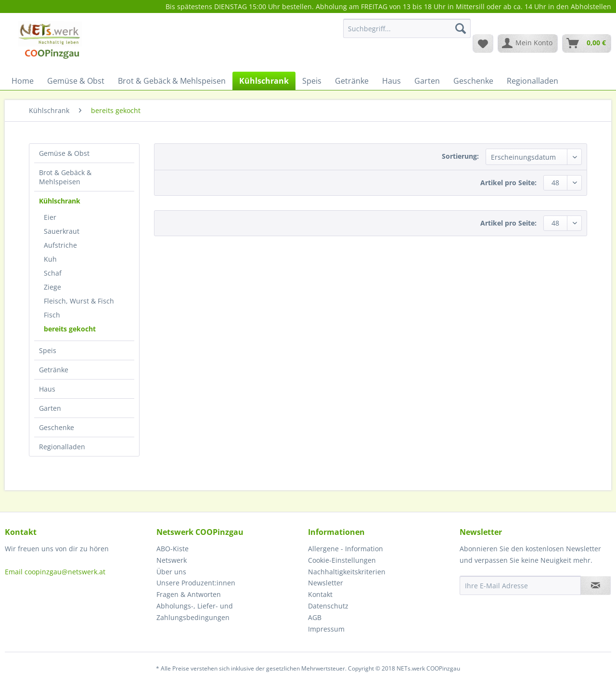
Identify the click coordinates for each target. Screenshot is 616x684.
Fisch (52, 315)
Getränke (54, 370)
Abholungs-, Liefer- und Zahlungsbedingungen (195, 612)
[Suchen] (461, 28)
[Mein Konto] (528, 43)
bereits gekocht (70, 329)
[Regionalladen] (533, 81)
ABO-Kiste (173, 549)
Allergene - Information (346, 549)
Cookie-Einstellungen (342, 560)
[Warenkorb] (587, 43)
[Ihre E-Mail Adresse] (520, 585)
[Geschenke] (473, 81)
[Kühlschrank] (264, 81)
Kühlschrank (60, 201)
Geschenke (57, 427)
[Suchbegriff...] (407, 28)
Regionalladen (62, 447)
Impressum (326, 629)
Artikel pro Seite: (508, 183)
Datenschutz (328, 606)
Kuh (50, 259)
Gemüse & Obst (64, 153)
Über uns (171, 572)
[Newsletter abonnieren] (596, 585)
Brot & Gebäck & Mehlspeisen (65, 177)
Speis (48, 350)
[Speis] (312, 81)
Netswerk (172, 560)
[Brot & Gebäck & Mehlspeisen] (172, 81)
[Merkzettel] (483, 43)
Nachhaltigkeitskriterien (347, 572)
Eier (50, 217)
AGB (315, 617)
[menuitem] (407, 33)
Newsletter (326, 583)
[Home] (23, 81)
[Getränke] (352, 81)
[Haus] (391, 81)
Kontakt (320, 594)
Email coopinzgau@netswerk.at (55, 572)
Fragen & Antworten (189, 594)
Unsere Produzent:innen (196, 583)
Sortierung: (460, 156)
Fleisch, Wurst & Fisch (79, 301)
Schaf (53, 273)
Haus (47, 389)
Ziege (52, 287)
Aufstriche (60, 245)
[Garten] (427, 81)
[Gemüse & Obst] (76, 81)
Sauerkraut (62, 231)
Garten (50, 408)
